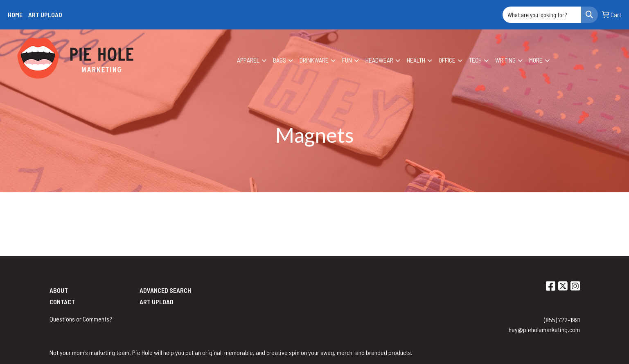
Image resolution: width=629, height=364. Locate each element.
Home (15, 15)
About (59, 290)
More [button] (536, 60)
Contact (62, 302)
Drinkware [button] (314, 60)
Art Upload (45, 15)
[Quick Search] (542, 15)
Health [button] (416, 60)
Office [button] (447, 60)
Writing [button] (505, 60)
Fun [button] (347, 60)
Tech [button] (475, 60)
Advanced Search (165, 290)
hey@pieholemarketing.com (544, 329)
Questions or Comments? (81, 319)
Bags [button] (280, 60)
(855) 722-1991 (562, 320)
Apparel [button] (248, 60)
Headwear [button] (379, 60)
